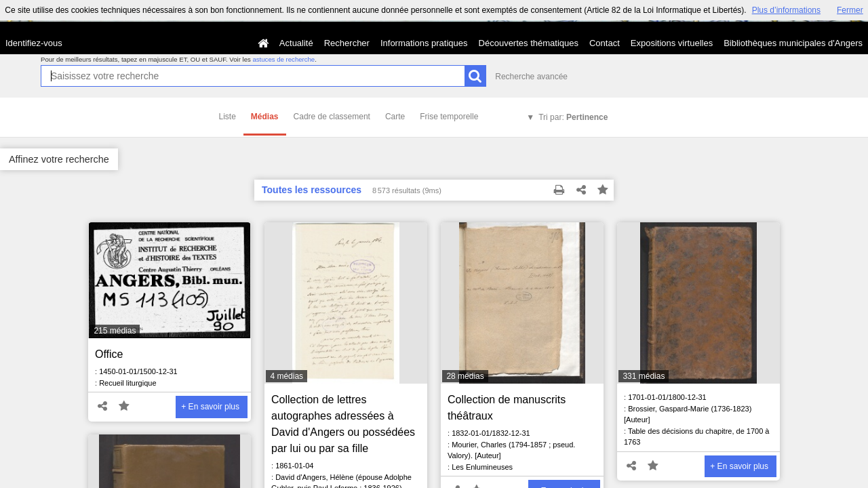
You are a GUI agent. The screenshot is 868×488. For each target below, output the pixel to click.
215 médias (115, 331)
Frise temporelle (449, 117)
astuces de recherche (283, 59)
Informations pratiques (424, 43)
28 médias (465, 376)
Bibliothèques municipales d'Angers (793, 43)
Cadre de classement (332, 117)
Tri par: (573, 117)
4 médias (287, 376)
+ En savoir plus (210, 407)
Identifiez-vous (34, 43)
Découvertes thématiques (529, 43)
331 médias (644, 376)
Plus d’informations (786, 10)
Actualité (296, 43)
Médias (265, 117)
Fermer (850, 10)
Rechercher (347, 43)
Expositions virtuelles (672, 43)
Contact (605, 43)
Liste (228, 117)
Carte (395, 117)
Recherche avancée (531, 77)
